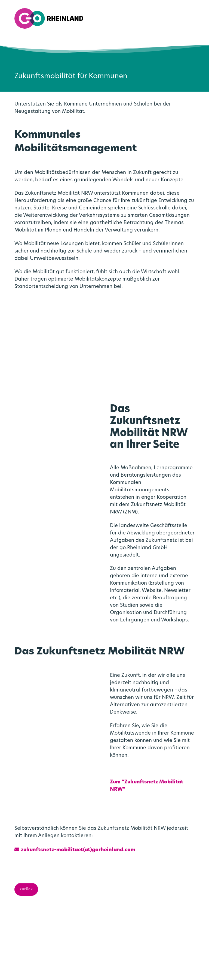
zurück (26, 801)
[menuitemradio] (185, 18)
